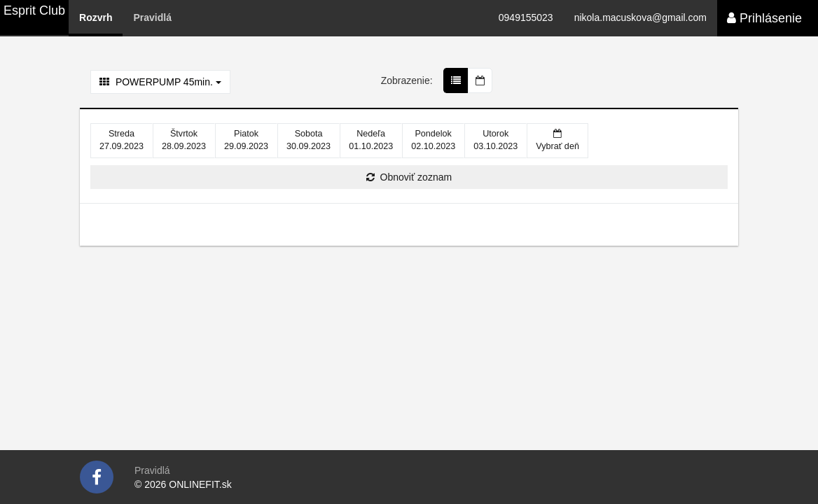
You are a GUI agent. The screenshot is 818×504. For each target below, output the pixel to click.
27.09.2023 (122, 140)
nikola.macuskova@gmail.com (640, 17)
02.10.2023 (433, 140)
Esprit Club (34, 10)
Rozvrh (96, 17)
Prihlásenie (764, 18)
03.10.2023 (495, 140)
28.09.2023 (184, 140)
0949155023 (526, 17)
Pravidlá (152, 17)
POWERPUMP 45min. (160, 82)
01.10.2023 (371, 140)
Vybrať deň (557, 140)
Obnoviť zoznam (409, 177)
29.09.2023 (246, 140)
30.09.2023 (309, 140)
